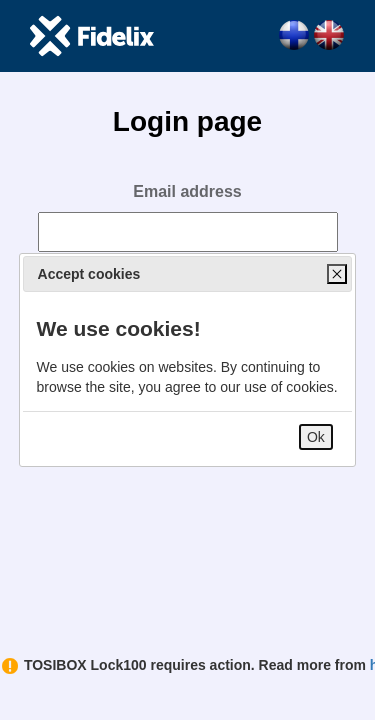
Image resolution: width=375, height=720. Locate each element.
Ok (316, 437)
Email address (187, 191)
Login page (187, 121)
